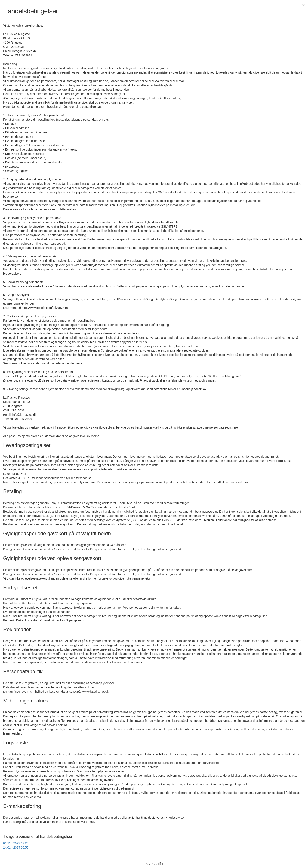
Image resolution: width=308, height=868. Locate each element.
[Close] (304, 5)
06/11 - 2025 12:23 (16, 843)
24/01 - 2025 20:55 (16, 847)
